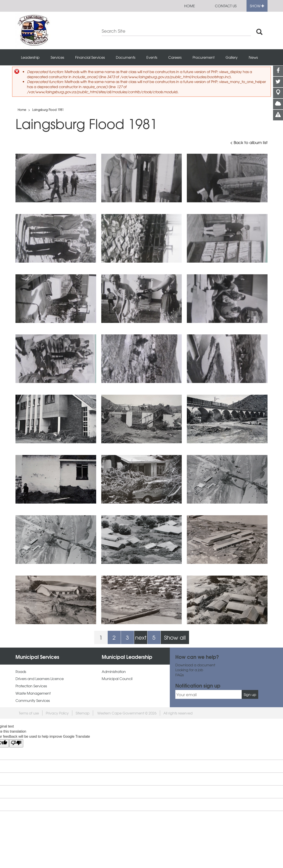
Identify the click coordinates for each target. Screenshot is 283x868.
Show (257, 6)
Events (152, 57)
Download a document (195, 665)
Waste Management (33, 693)
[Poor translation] (16, 743)
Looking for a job (189, 670)
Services (57, 57)
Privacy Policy (57, 713)
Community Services (33, 700)
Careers (175, 57)
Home (190, 6)
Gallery (232, 57)
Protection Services (31, 686)
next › (141, 639)
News (253, 57)
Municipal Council (117, 679)
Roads (21, 672)
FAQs (180, 675)
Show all (175, 637)
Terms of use (29, 713)
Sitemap (83, 713)
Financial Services (90, 57)
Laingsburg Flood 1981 (48, 110)
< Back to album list (249, 142)
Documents (126, 57)
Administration (114, 672)
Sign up (250, 694)
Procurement (204, 57)
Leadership (30, 57)
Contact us (226, 6)
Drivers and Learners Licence (40, 679)
